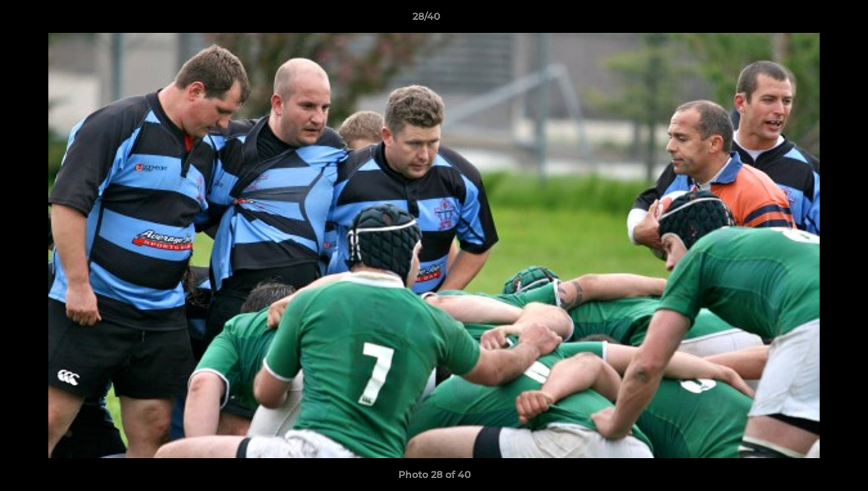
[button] (811, 20)
